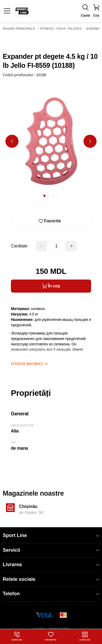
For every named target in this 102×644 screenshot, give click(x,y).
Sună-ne (17, 636)
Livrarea (51, 565)
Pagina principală (19, 29)
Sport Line (51, 535)
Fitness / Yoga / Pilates (61, 29)
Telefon (51, 594)
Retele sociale (51, 579)
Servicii (51, 550)
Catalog (85, 636)
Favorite (51, 636)
